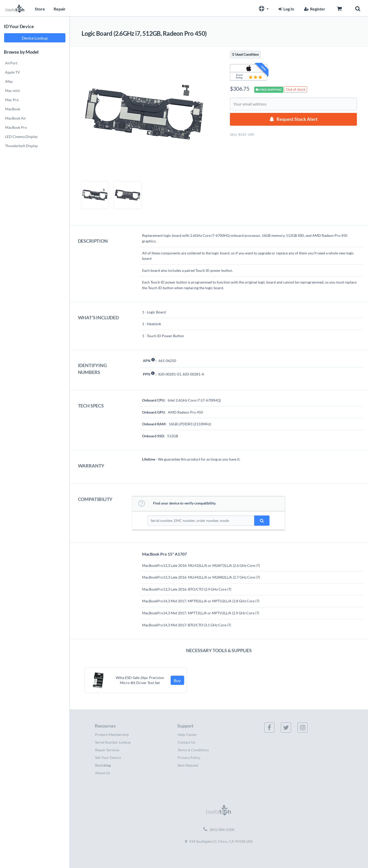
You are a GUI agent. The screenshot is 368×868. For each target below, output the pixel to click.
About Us (102, 773)
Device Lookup (35, 38)
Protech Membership (112, 735)
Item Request (188, 765)
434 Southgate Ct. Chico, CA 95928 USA (219, 841)
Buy (177, 680)
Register (314, 9)
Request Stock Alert (297, 119)
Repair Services (107, 750)
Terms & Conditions (193, 750)
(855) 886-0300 (219, 830)
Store (40, 9)
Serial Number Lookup (113, 742)
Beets (103, 765)
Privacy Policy (189, 758)
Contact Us (186, 742)
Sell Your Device (108, 758)
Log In (286, 9)
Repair (60, 9)
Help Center (187, 735)
